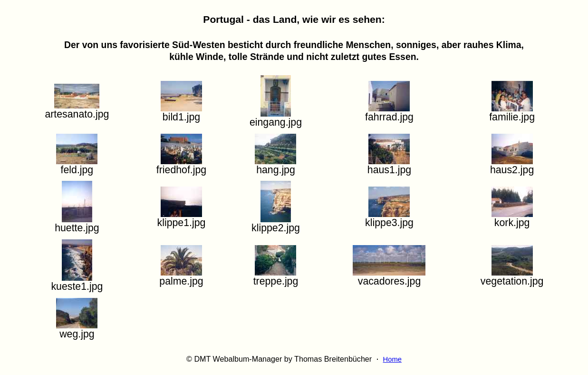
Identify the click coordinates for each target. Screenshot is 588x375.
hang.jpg (275, 165)
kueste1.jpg (77, 282)
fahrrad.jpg (389, 113)
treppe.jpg (276, 277)
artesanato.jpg (77, 110)
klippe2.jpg (276, 223)
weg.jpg (77, 330)
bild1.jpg (181, 113)
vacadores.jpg (389, 277)
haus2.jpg (512, 165)
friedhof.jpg (181, 165)
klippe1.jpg (182, 218)
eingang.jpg (276, 118)
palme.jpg (181, 277)
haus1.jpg (389, 165)
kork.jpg (512, 218)
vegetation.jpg (512, 277)
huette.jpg (77, 223)
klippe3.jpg (389, 218)
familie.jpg (512, 113)
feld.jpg (77, 165)
